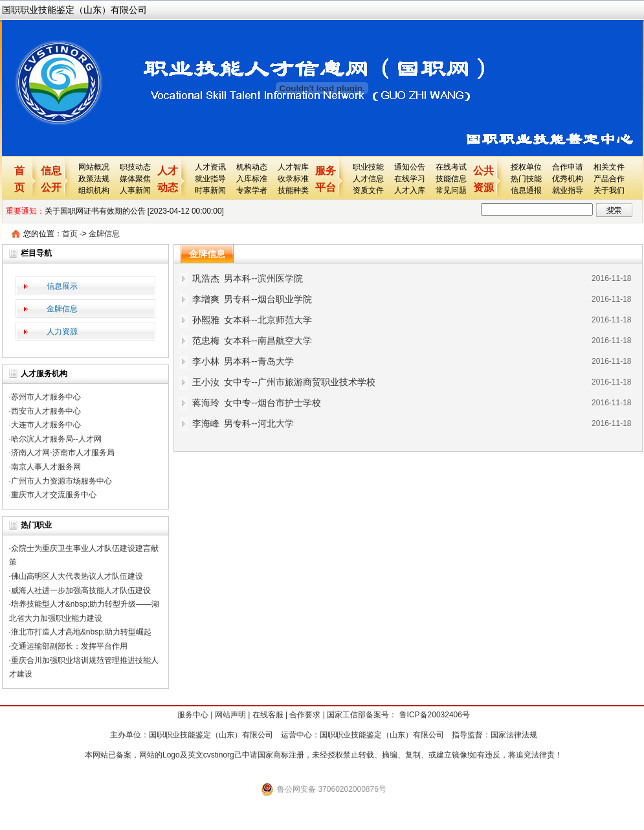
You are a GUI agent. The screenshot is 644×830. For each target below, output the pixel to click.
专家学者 (252, 190)
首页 (70, 234)
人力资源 (62, 331)
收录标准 (293, 179)
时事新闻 (210, 190)
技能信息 (451, 179)
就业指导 (210, 179)
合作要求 (305, 715)
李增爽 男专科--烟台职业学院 (252, 299)
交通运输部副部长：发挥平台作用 (69, 646)
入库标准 (252, 179)
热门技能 (526, 179)
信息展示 (62, 286)
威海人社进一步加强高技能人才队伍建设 (81, 590)
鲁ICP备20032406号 (433, 715)
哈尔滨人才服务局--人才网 (56, 439)
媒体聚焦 (135, 179)
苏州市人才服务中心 (46, 397)
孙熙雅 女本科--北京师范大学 (252, 320)
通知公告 (410, 167)
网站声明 (230, 715)
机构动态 (252, 167)
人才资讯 (210, 167)
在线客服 (268, 715)
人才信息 (368, 179)
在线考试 (451, 167)
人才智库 (293, 167)
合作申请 (568, 167)
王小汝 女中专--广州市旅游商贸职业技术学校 (284, 382)
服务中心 (193, 715)
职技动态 (135, 167)
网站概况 (94, 167)
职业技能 (368, 167)
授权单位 (526, 167)
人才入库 (410, 190)
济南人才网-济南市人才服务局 (63, 453)
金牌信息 (104, 234)
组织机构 (94, 190)
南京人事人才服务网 (46, 467)
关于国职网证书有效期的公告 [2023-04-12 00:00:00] (134, 211)
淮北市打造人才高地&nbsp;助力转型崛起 (81, 632)
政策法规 (94, 179)
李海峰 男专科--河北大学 (243, 423)
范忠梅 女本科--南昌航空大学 (252, 341)
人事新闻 (135, 190)
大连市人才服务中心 (46, 425)
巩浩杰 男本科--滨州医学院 (248, 278)
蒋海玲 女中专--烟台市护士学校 (257, 403)
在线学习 (410, 179)
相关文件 (609, 167)
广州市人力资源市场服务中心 (61, 481)
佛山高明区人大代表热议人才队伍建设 (77, 576)
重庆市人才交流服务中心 (54, 495)
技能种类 (293, 190)
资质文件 (368, 190)
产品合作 (609, 179)
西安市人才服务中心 (46, 411)
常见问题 (451, 190)
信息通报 (526, 190)
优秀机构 (568, 179)
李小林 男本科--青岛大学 (243, 361)
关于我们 (609, 190)
